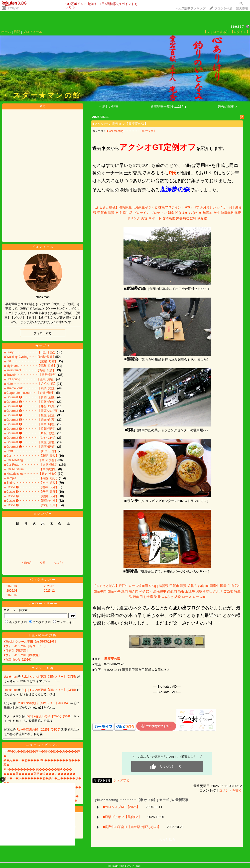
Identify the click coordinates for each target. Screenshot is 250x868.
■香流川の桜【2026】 (18, 660)
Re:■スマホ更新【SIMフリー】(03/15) (43, 703)
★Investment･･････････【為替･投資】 (30, 370)
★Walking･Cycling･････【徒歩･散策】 (29, 357)
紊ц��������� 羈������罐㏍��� (38, 769)
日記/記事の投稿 (43, 635)
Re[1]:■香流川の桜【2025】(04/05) (50, 716)
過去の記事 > (227, 107)
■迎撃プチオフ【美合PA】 (122, 817)
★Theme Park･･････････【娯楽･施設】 (30, 388)
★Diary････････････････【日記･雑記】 (30, 352)
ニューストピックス (43, 745)
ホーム (6, 32)
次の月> (59, 563)
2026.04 (12, 586)
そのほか (13, 8)
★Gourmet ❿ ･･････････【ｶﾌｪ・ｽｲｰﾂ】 (30, 438)
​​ (112, 659)
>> (190, 8)
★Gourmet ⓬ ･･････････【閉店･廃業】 (30, 447)
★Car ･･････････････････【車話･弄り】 (31, 456)
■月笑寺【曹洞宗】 (16, 651)
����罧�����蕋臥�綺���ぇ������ (39, 774)
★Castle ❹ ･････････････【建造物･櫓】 (31, 501)
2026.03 (12, 591)
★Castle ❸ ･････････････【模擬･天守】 (31, 496)
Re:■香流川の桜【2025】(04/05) (39, 730)
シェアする (122, 780)
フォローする (43, 333)
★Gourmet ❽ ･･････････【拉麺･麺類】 (30, 429)
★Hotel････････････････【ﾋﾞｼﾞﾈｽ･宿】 (30, 384)
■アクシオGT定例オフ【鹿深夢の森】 (120, 124)
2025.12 (49, 591)
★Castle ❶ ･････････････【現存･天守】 (31, 487)
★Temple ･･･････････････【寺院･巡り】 (31, 478)
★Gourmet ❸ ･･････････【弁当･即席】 (30, 406)
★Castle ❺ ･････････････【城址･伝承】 (31, 505)
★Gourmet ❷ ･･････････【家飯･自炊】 (30, 402)
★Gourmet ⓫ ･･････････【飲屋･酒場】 (30, 442)
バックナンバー (43, 580)
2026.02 (12, 595)
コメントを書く (230, 790)
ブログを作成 (223, 8)
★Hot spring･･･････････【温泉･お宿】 (30, 379)
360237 (237, 27)
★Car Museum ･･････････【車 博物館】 (31, 469)
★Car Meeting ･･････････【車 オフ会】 (30, 460)
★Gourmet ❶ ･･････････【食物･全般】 (30, 397)
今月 (43, 563)
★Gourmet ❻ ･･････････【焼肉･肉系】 (30, 420)
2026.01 (49, 586)
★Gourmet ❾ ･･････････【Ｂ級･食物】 (30, 433)
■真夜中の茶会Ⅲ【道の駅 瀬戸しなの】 (132, 827)
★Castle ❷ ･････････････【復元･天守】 (31, 492)
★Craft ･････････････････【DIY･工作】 (31, 451)
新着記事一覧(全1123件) (168, 107)
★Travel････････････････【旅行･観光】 (31, 375)
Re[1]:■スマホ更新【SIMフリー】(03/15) (49, 677)
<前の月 (27, 563)
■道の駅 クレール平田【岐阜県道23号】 (30, 642)
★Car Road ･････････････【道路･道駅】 (31, 465)
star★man (11, 677)
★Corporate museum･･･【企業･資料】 (30, 393)
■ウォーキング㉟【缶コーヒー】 (25, 646)
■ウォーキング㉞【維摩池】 (22, 655)
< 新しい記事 (109, 107)
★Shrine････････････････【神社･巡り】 (31, 483)
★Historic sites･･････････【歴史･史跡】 (31, 474)
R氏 (173, 173)
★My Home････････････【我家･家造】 (30, 366)
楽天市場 (242, 8)
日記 (17, 32)
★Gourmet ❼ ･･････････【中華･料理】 (30, 424)
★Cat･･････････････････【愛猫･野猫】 (31, 361)
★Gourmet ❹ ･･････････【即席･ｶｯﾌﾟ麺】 (32, 411)
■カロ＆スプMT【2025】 (121, 807)
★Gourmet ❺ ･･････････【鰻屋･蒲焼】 (30, 415)
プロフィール (32, 32)
